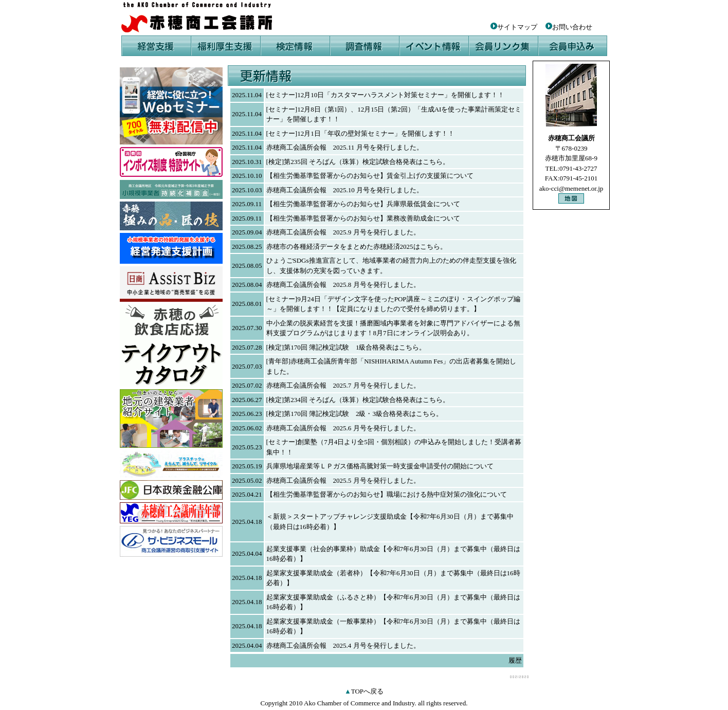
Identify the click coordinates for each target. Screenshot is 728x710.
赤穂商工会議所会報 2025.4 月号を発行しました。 (343, 645)
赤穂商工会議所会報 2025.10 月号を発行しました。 (345, 190)
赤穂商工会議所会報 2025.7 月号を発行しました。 (343, 385)
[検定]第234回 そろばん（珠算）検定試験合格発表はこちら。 (358, 400)
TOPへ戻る (367, 691)
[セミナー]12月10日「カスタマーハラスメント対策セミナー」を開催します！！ (386, 95)
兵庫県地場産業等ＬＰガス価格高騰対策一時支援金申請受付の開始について (380, 466)
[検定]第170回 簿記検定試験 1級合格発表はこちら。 (346, 347)
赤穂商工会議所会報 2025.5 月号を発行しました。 (343, 480)
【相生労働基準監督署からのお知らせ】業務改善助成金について (363, 218)
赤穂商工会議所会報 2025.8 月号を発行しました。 (343, 285)
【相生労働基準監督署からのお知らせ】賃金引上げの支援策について (370, 176)
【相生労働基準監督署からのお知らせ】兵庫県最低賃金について (363, 204)
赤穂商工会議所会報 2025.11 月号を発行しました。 (345, 147)
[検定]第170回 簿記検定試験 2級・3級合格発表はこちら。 (354, 414)
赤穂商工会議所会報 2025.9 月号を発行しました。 (343, 232)
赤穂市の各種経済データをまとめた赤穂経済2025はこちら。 (357, 247)
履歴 (515, 660)
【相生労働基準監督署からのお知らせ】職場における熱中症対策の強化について (387, 494)
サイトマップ (514, 27)
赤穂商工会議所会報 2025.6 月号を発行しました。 (343, 428)
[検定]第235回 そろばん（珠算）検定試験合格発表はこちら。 (358, 162)
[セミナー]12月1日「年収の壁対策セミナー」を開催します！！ (360, 133)
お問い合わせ (572, 27)
